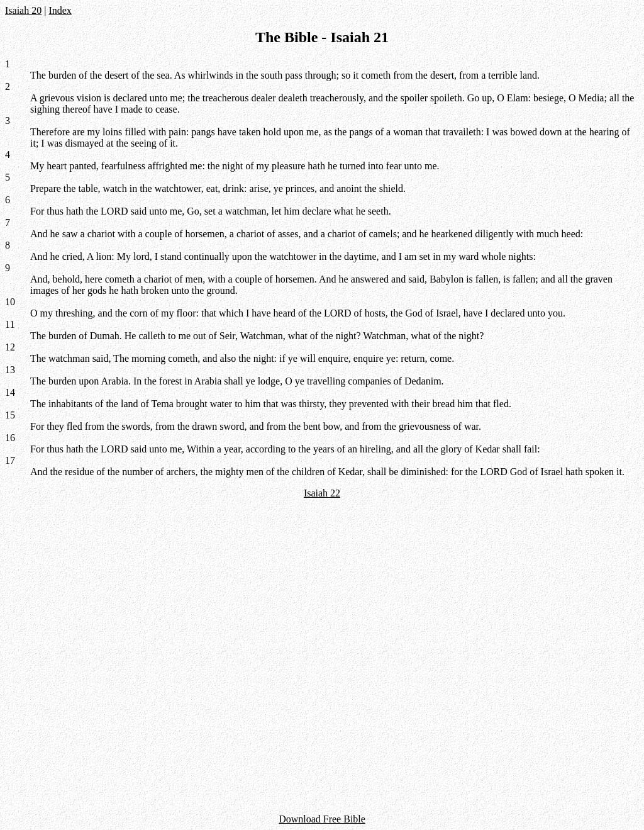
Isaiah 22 (322, 493)
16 (10, 438)
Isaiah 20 (23, 10)
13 (10, 370)
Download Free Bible (322, 819)
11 (10, 324)
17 (10, 460)
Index (60, 10)
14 (10, 392)
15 (10, 415)
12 (10, 347)
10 (10, 302)
